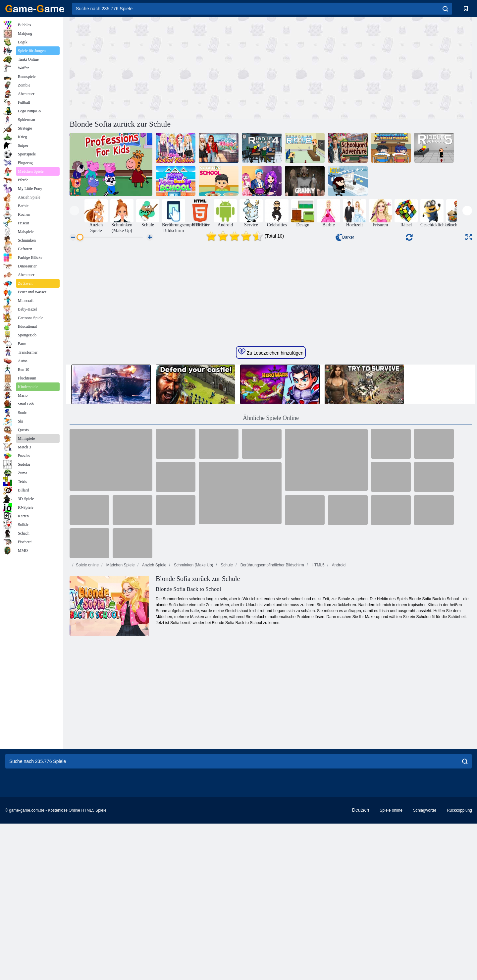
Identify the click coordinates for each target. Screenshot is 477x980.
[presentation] (74, 211)
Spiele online (87, 768)
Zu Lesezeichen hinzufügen (271, 555)
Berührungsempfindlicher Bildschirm (271, 768)
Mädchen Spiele (120, 768)
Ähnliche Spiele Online (271, 621)
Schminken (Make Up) (193, 768)
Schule (226, 768)
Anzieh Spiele (154, 768)
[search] (445, 9)
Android (338, 768)
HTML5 (318, 768)
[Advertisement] (170, 67)
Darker (345, 237)
